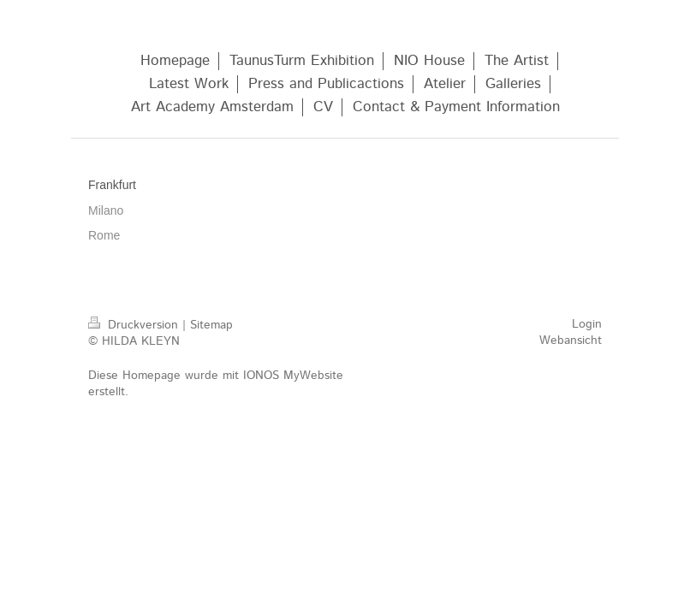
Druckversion (135, 325)
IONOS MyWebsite (293, 376)
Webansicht (571, 341)
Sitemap (211, 325)
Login (587, 324)
